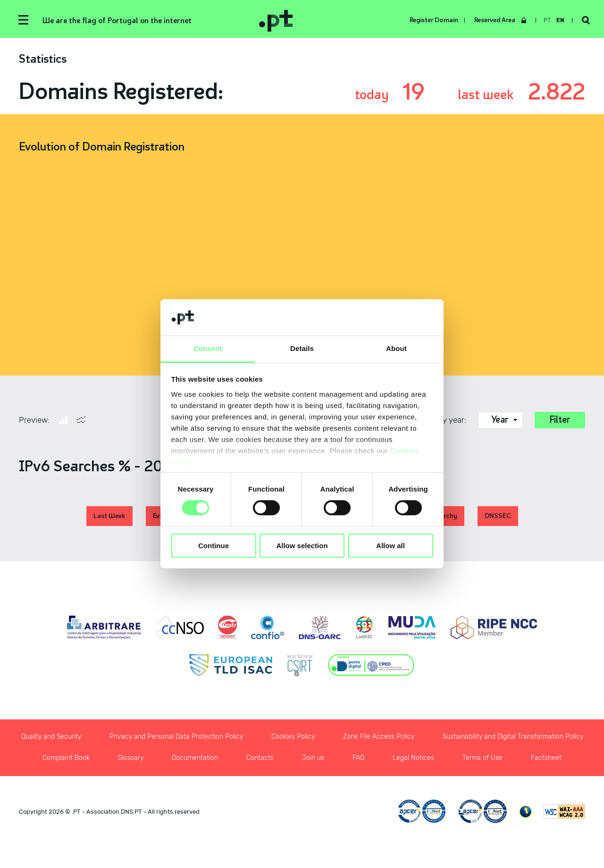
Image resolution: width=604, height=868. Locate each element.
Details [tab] (302, 348)
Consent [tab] (208, 348)
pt (547, 20)
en (560, 20)
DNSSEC (498, 516)
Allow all (390, 546)
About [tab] (396, 348)
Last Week (109, 516)
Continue (214, 546)
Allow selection (302, 546)
